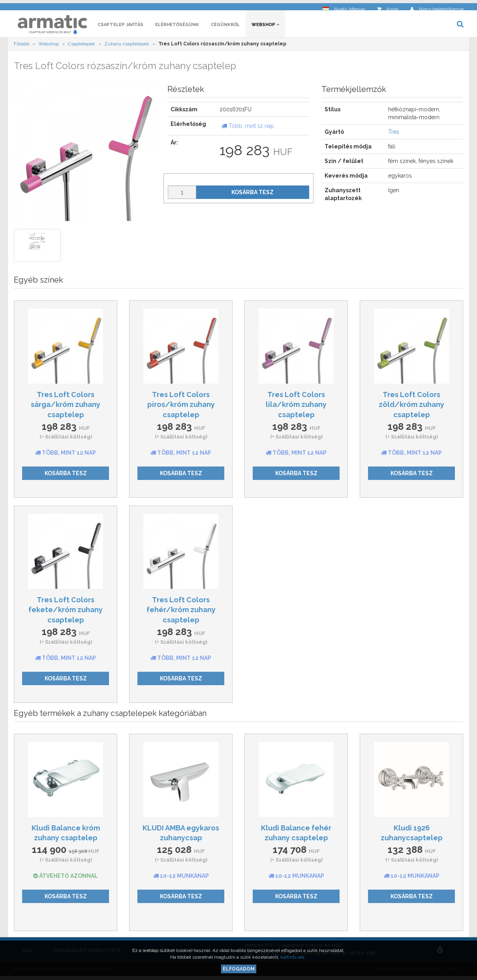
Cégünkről (225, 27)
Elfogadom (239, 969)
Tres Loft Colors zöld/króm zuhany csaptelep (411, 407)
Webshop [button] (265, 27)
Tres (394, 134)
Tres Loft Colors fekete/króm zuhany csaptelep (66, 612)
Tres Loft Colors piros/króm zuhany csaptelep (181, 407)
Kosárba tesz (253, 194)
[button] (344, 6)
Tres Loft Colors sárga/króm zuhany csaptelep (66, 407)
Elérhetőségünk (177, 27)
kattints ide (293, 957)
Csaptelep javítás (120, 27)
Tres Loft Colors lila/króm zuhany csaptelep (296, 407)
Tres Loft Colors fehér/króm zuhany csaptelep (181, 612)
